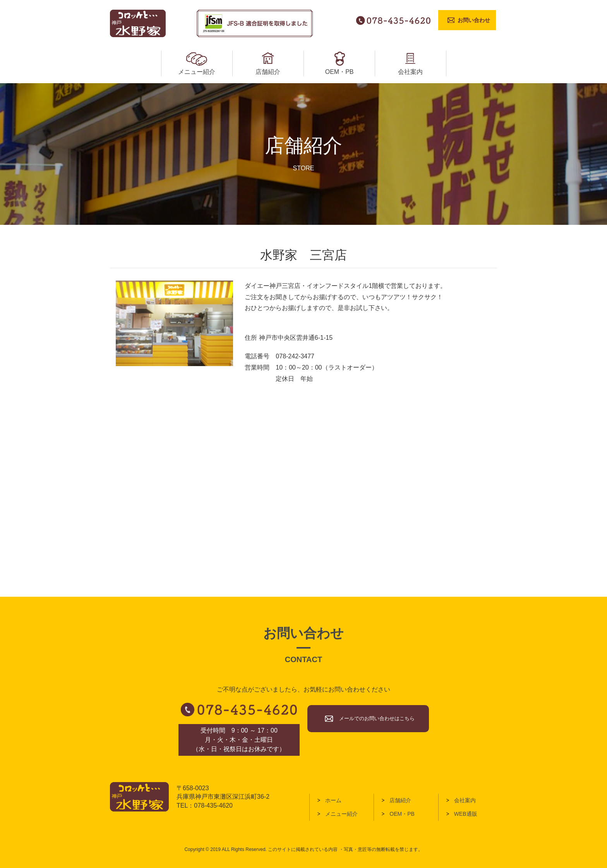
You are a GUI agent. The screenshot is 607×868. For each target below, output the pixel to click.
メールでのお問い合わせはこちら (377, 718)
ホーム (333, 800)
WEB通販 (466, 814)
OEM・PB (402, 814)
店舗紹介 (400, 800)
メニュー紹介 (341, 814)
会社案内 (465, 800)
